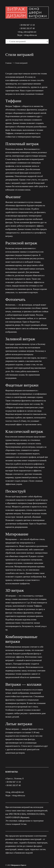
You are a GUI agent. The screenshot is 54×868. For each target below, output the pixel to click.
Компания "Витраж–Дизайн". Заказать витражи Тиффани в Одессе (27, 12)
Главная (8, 63)
